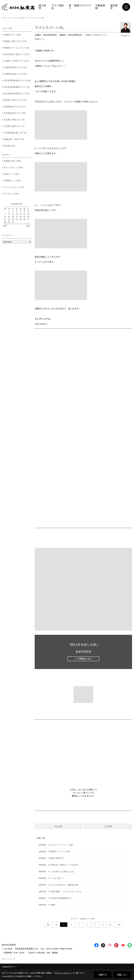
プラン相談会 (58, 7)
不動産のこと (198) (12, 181)
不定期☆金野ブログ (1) (14, 126)
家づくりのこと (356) (13, 167)
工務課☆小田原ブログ (95, 35)
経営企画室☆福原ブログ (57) (17, 54)
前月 (5, 226)
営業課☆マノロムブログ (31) (17, 48)
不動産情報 (100, 7)
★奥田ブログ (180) (12, 35)
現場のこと (40, 39)
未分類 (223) (9, 146)
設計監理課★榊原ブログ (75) (17, 87)
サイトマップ (9, 959)
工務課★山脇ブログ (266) (15, 74)
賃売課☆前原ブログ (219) (15, 100)
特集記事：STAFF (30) (14, 139)
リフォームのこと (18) (14, 187)
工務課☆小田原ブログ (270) (16, 61)
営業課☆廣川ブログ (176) (15, 41)
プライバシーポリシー (63, 973)
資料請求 (114, 7)
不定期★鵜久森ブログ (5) (15, 133)
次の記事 (108, 826)
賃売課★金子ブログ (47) (15, 107)
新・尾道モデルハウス (80, 7)
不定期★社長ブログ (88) (15, 113)
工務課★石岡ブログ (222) (15, 67)
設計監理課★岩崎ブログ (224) (17, 80)
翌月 (28, 226)
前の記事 (58, 826)
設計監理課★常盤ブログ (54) (17, 93)
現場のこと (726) (11, 174)
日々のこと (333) (11, 194)
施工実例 (42, 7)
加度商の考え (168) (12, 161)
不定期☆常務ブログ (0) (14, 120)
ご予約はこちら (84, 659)
